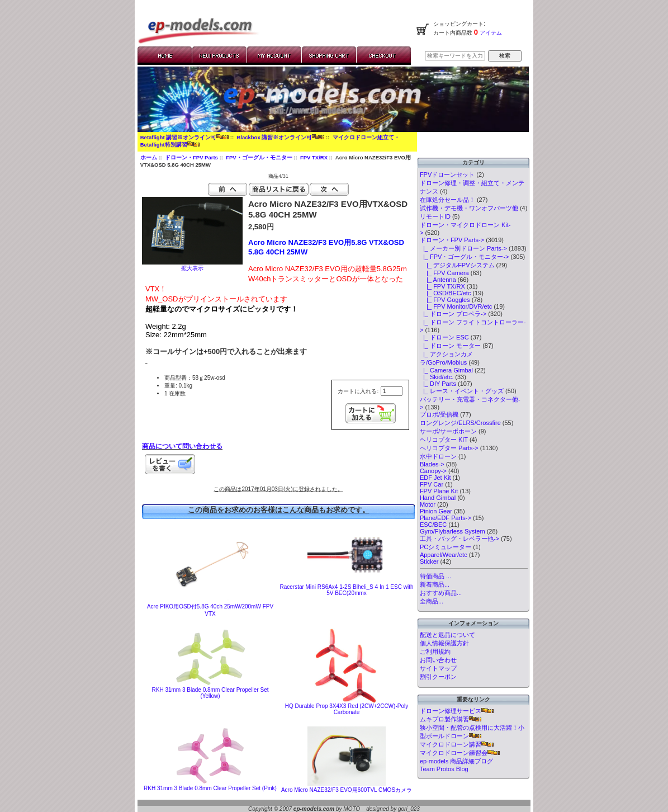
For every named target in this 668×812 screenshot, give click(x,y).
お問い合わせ (438, 660)
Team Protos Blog (444, 769)
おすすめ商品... (441, 593)
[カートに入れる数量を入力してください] (392, 391)
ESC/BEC (433, 525)
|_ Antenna (438, 280)
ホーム (149, 157)
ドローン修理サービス (457, 711)
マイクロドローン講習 (457, 744)
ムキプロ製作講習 (451, 719)
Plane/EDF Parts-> (446, 518)
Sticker (429, 561)
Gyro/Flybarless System (453, 531)
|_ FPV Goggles (445, 300)
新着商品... (435, 584)
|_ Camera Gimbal (446, 370)
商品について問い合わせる (182, 446)
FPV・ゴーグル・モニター (259, 157)
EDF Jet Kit (435, 478)
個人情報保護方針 (444, 643)
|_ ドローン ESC (444, 337)
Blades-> (432, 464)
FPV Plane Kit (439, 491)
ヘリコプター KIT (444, 440)
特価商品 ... (435, 576)
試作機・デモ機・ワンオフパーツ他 (469, 208)
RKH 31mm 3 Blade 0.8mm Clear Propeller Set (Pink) (210, 788)
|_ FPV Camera (444, 273)
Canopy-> (433, 471)
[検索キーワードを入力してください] (455, 56)
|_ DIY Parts (438, 384)
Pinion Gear (436, 511)
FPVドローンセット (447, 174)
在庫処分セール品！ (447, 200)
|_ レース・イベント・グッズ (462, 391)
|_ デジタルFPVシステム (457, 265)
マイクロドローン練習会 (460, 753)
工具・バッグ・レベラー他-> (459, 539)
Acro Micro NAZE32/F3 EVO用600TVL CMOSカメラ (347, 790)
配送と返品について (447, 635)
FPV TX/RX (314, 157)
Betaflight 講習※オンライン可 (184, 137)
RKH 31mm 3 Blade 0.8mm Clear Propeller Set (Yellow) (210, 693)
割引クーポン (438, 677)
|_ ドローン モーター (450, 346)
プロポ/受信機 (439, 414)
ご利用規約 (435, 652)
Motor (428, 504)
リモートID (435, 216)
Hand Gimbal (438, 498)
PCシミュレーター (446, 547)
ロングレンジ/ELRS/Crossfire (460, 423)
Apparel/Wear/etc (444, 555)
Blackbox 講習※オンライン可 (280, 137)
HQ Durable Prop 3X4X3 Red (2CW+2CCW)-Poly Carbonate (347, 709)
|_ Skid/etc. (437, 377)
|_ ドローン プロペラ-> (453, 314)
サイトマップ (438, 668)
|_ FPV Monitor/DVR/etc (456, 306)
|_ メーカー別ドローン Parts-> (463, 248)
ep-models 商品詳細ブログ (456, 761)
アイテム (490, 33)
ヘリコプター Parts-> (449, 448)
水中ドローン (438, 456)
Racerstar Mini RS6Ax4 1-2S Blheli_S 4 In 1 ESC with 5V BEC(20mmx (347, 590)
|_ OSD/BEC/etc (446, 293)
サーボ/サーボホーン (448, 431)
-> (452, 240)
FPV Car (432, 484)
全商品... (432, 601)
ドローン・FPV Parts (191, 157)
